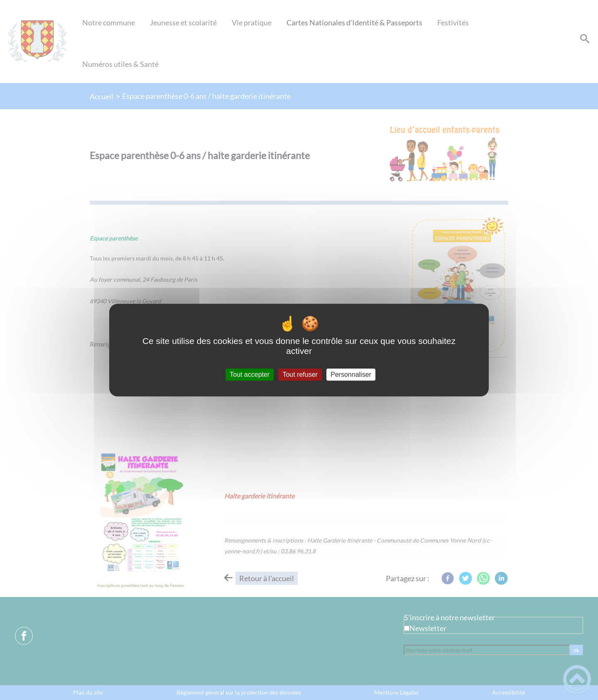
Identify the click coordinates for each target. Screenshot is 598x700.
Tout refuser (300, 375)
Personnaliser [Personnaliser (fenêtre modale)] (351, 375)
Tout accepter (250, 375)
